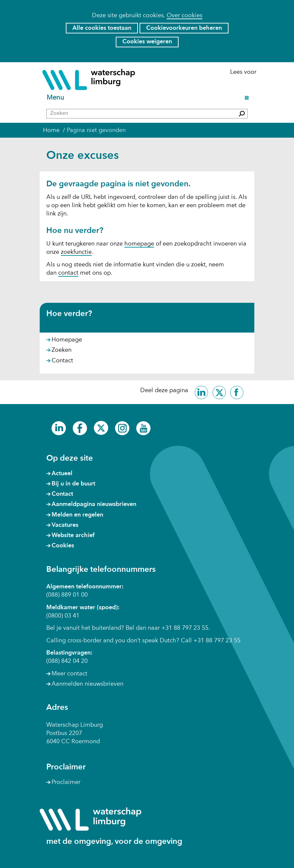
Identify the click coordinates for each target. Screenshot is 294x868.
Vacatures (65, 525)
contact (68, 273)
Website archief (73, 535)
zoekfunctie (76, 252)
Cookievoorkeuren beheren (184, 28)
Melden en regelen (77, 515)
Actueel (62, 474)
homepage (139, 244)
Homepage (67, 340)
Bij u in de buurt (73, 484)
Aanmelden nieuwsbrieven (87, 684)
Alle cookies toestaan (102, 28)
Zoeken (62, 350)
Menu (56, 98)
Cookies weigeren (147, 42)
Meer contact (69, 674)
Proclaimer (66, 782)
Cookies (63, 546)
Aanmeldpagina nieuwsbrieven (94, 504)
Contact (62, 361)
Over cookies (185, 16)
